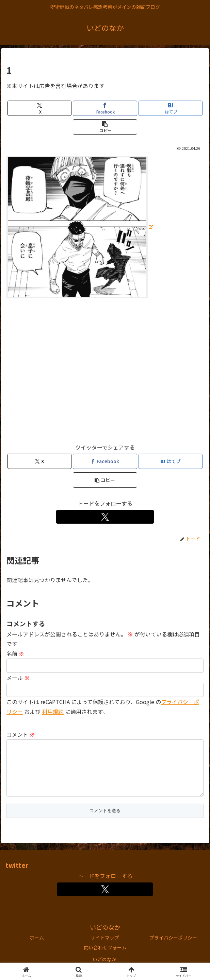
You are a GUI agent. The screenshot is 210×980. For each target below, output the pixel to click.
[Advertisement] (105, 374)
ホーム (37, 948)
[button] (105, 127)
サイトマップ (105, 948)
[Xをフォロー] (105, 517)
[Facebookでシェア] (105, 108)
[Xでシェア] (39, 108)
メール (18, 678)
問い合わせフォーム (105, 958)
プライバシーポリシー (173, 948)
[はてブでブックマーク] (171, 108)
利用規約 (53, 712)
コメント (21, 734)
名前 (15, 653)
